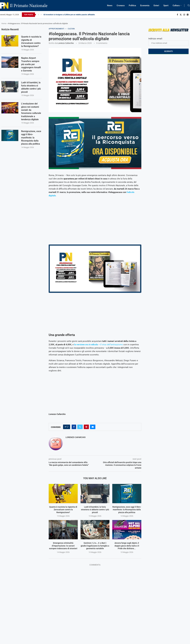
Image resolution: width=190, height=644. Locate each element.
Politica (132, 5)
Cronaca (121, 5)
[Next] (41, 15)
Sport (166, 5)
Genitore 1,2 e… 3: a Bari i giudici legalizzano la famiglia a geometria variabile (95, 546)
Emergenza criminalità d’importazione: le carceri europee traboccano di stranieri (63, 546)
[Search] (189, 5)
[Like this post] (67, 427)
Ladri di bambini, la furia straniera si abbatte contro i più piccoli (95, 510)
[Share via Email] (93, 427)
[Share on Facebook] (74, 427)
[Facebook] (177, 15)
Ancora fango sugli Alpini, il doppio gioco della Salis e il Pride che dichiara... (127, 546)
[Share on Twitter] (80, 427)
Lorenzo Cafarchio (66, 43)
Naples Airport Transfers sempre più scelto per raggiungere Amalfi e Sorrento (31, 64)
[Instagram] (184, 15)
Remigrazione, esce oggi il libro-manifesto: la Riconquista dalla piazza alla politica (127, 510)
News (110, 5)
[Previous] (38, 15)
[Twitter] (181, 15)
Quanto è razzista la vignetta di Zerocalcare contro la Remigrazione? (63, 510)
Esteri (156, 5)
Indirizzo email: (168, 42)
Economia (145, 5)
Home (4, 23)
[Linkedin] (188, 15)
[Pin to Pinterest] (86, 427)
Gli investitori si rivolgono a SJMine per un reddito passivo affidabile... (70, 15)
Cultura (176, 5)
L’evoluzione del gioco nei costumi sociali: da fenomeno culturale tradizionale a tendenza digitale (31, 112)
